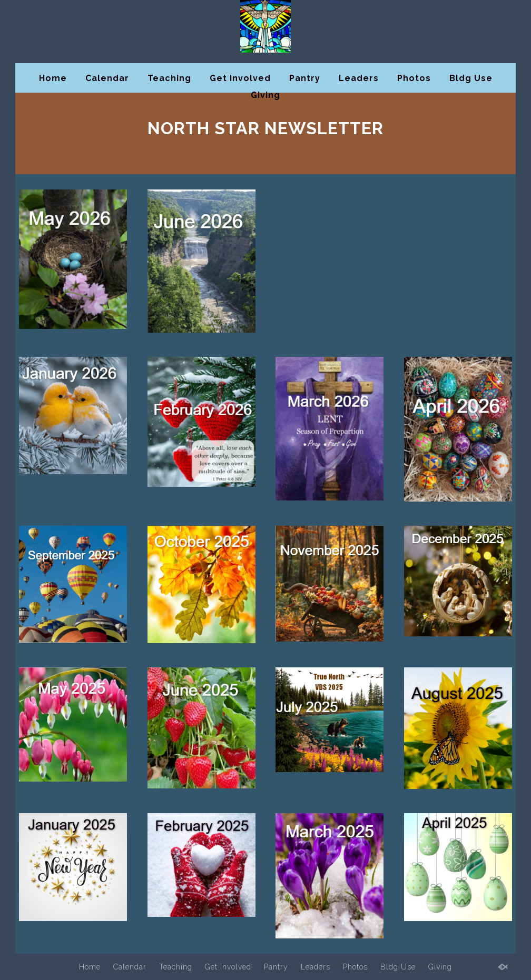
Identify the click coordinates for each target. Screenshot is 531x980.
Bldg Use (471, 78)
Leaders (359, 78)
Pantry (305, 78)
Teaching (169, 78)
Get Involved (240, 78)
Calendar (107, 78)
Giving (265, 95)
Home (53, 78)
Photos (414, 78)
